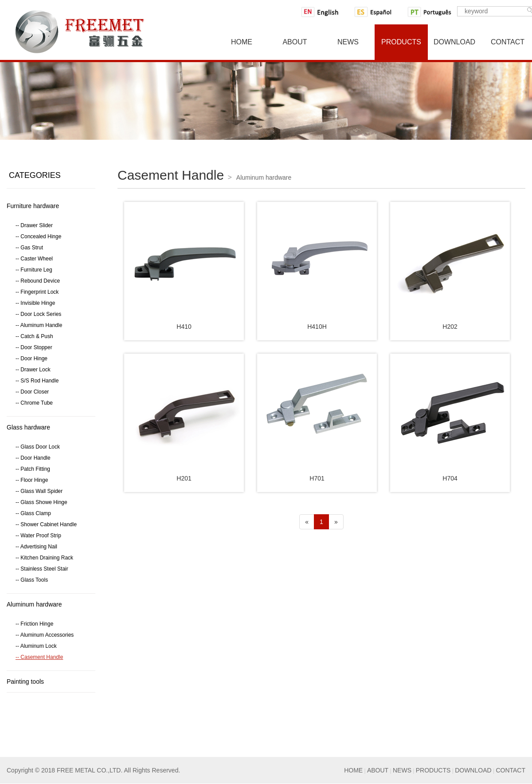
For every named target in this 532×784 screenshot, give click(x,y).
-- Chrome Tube (34, 403)
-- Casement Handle (39, 657)
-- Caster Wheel (34, 259)
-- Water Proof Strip (38, 536)
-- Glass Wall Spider (39, 491)
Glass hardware (28, 427)
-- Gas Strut (29, 248)
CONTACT (510, 770)
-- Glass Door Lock (38, 447)
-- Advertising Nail (36, 547)
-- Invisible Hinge (35, 303)
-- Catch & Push (34, 336)
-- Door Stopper (34, 347)
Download (454, 42)
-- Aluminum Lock (36, 646)
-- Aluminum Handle (39, 325)
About (295, 42)
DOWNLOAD (473, 770)
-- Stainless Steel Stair (42, 569)
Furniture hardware (33, 206)
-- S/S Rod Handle (37, 381)
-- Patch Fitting (33, 469)
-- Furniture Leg (34, 270)
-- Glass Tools (32, 580)
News (348, 42)
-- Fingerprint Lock (37, 292)
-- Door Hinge (31, 359)
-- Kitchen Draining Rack (44, 558)
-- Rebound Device (38, 281)
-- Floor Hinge (32, 480)
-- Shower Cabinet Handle (46, 524)
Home (242, 42)
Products (401, 42)
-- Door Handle (33, 458)
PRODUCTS (433, 770)
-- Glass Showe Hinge (41, 502)
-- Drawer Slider (34, 225)
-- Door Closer (32, 392)
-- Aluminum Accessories (45, 635)
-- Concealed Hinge (38, 236)
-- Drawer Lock (33, 370)
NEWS (402, 770)
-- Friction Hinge (34, 624)
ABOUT (378, 770)
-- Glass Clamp (33, 513)
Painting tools (25, 682)
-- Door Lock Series (38, 314)
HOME (353, 770)
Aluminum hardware (34, 604)
